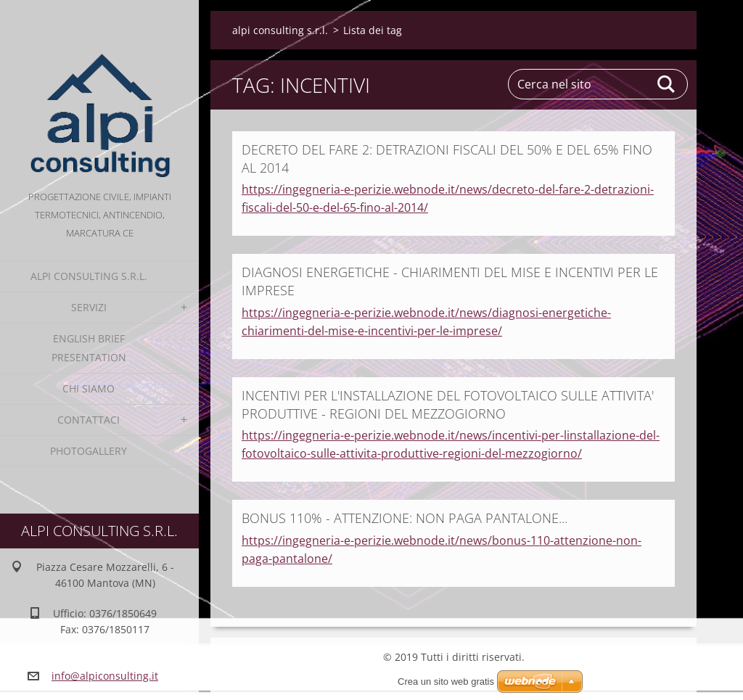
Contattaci (89, 420)
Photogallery (89, 451)
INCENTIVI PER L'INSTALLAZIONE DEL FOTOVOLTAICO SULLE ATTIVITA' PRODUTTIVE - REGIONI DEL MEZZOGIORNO (448, 404)
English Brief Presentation (89, 348)
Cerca (667, 84)
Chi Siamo (89, 388)
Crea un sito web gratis (446, 682)
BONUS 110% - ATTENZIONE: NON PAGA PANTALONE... (405, 518)
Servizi (89, 307)
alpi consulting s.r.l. (89, 276)
